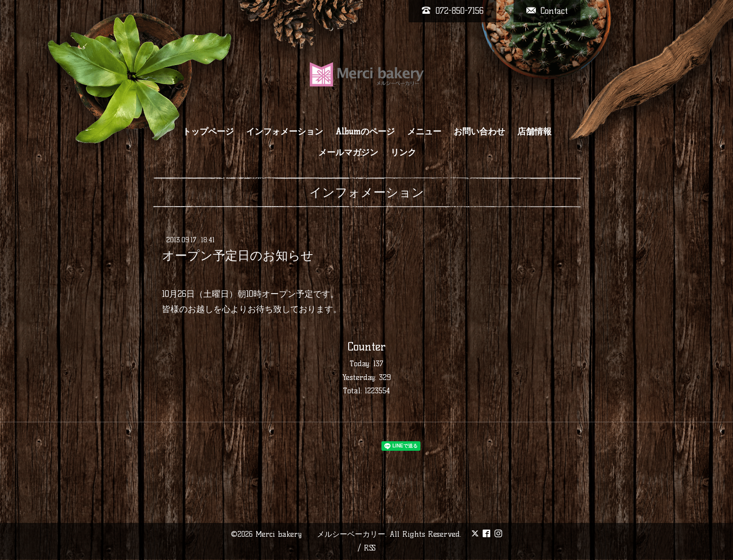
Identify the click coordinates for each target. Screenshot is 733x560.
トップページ (208, 132)
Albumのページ (365, 132)
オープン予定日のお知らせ (238, 256)
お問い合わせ (479, 132)
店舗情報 (534, 132)
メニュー (424, 132)
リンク (403, 152)
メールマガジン (348, 152)
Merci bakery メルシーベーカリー (320, 534)
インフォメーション (285, 132)
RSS (370, 548)
